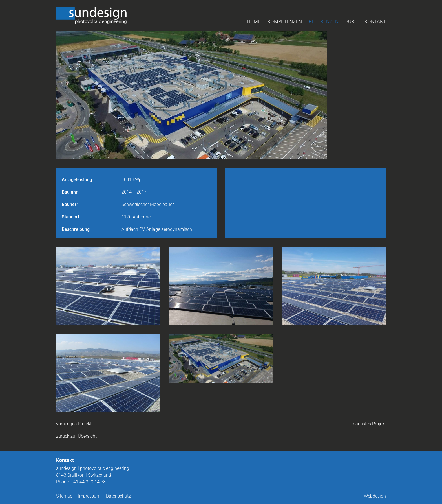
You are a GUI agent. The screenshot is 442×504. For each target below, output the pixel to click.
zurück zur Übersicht (76, 436)
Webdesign (375, 496)
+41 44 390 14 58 (88, 482)
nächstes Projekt (369, 424)
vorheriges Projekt (74, 424)
